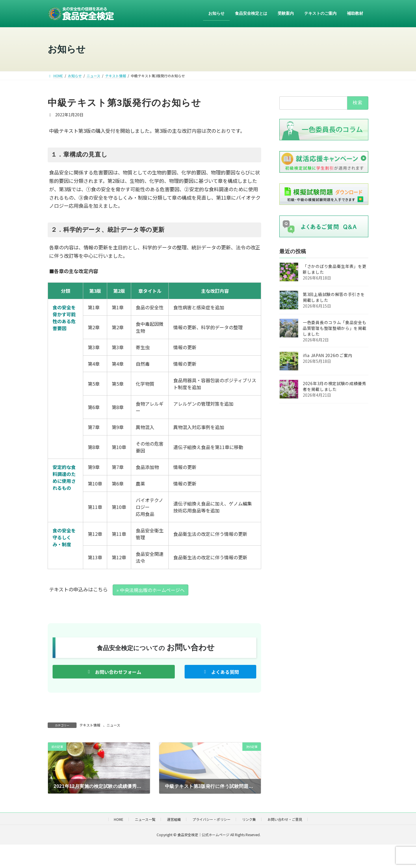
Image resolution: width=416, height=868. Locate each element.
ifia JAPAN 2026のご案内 (327, 356)
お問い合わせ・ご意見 (285, 819)
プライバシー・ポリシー (211, 819)
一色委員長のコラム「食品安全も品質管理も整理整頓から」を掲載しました (335, 328)
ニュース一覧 (145, 819)
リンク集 (249, 819)
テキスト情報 (90, 725)
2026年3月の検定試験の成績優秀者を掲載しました (335, 387)
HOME (119, 819)
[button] (114, 672)
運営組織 (174, 819)
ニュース (113, 725)
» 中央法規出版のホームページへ (151, 590)
